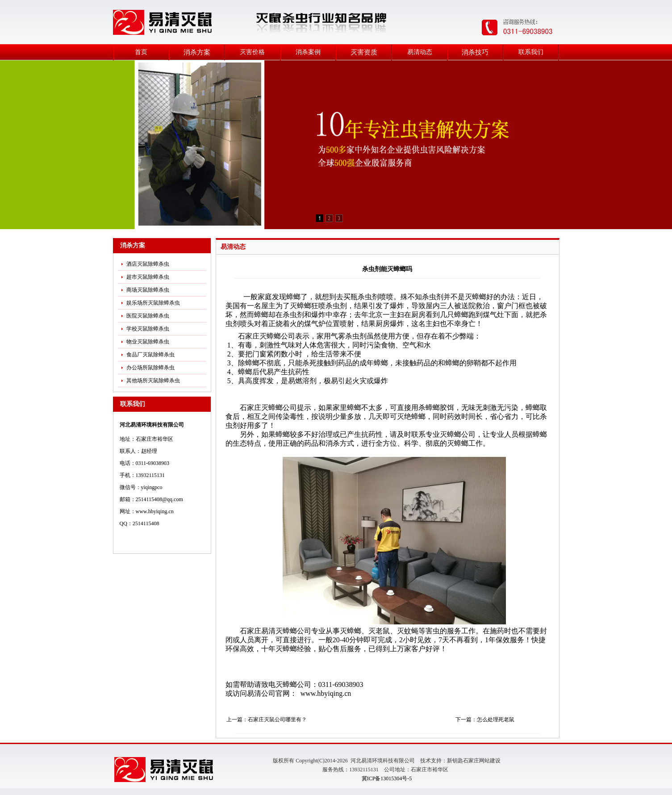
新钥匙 (455, 761)
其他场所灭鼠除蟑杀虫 (153, 381)
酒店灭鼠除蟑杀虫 (148, 264)
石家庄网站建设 (482, 761)
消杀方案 (197, 52)
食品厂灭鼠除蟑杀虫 (150, 355)
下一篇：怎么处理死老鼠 (485, 720)
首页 (141, 52)
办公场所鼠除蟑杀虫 (150, 368)
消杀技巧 (475, 52)
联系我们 (531, 52)
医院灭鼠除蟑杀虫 (148, 316)
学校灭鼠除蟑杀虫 (148, 329)
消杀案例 (308, 52)
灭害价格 (252, 52)
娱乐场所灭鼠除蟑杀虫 (153, 303)
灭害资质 (364, 52)
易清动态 (420, 52)
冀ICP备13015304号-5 (387, 778)
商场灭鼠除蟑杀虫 (148, 290)
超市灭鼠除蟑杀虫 (148, 277)
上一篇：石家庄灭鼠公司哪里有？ (267, 720)
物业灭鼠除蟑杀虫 (148, 342)
